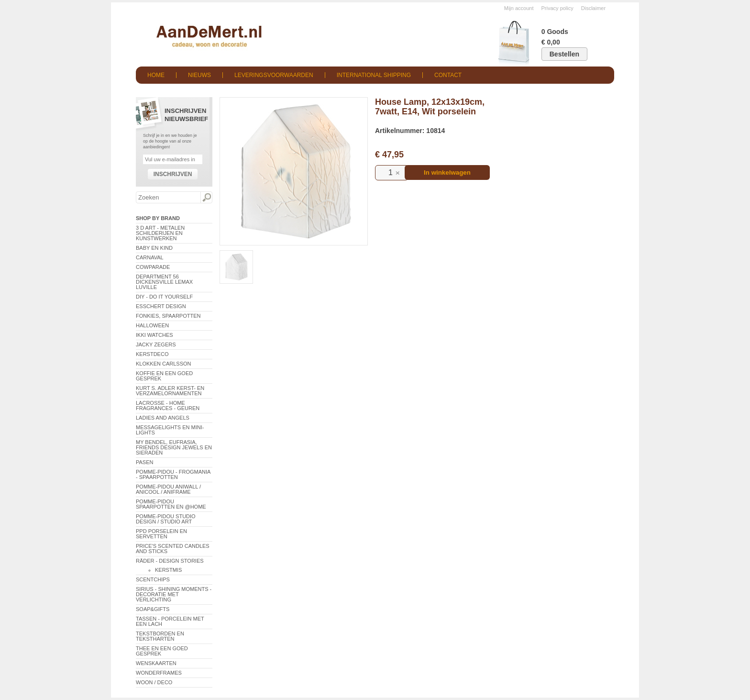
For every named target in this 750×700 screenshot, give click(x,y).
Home (156, 75)
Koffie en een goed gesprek (164, 376)
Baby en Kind (154, 248)
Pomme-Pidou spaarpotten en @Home (171, 504)
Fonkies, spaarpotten (168, 316)
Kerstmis (168, 570)
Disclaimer (593, 8)
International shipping (374, 75)
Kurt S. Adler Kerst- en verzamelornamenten (170, 391)
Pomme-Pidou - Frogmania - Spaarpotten (173, 474)
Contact (448, 75)
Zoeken (206, 198)
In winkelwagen (447, 172)
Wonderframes (159, 673)
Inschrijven (173, 174)
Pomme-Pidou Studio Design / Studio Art (166, 519)
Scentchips (153, 579)
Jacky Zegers (156, 344)
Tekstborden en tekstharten (160, 636)
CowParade (153, 267)
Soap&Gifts (153, 609)
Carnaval (150, 257)
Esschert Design (161, 306)
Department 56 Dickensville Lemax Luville (164, 282)
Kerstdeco (152, 354)
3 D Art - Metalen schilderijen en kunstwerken (160, 233)
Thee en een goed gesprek (162, 651)
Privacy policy (557, 8)
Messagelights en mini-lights (170, 430)
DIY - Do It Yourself (164, 297)
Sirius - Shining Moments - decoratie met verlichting (174, 594)
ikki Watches (154, 335)
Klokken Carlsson (164, 364)
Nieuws (199, 75)
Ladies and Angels (163, 418)
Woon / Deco (154, 682)
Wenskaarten (156, 663)
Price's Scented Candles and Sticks (173, 549)
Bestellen (564, 54)
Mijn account (519, 8)
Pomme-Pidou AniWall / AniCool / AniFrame (168, 489)
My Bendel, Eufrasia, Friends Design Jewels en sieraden (174, 447)
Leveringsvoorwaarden (274, 75)
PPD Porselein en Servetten (161, 534)
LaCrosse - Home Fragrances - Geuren (168, 406)
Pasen (144, 462)
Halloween (152, 325)
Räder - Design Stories (170, 561)
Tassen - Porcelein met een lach (170, 621)
